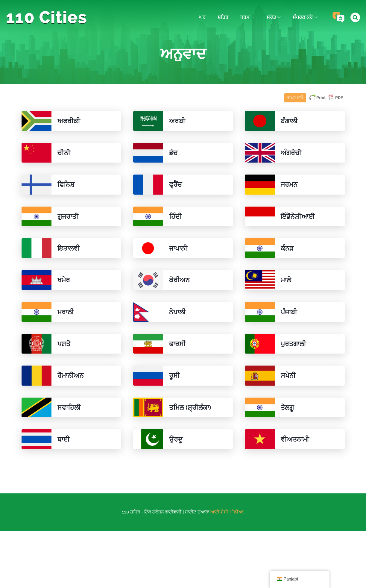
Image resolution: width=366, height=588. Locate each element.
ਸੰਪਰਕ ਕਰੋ (305, 17)
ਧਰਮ (247, 17)
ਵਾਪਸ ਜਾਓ (295, 98)
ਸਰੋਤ (274, 17)
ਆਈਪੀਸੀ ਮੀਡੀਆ (227, 512)
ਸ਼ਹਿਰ (223, 17)
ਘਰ (202, 17)
